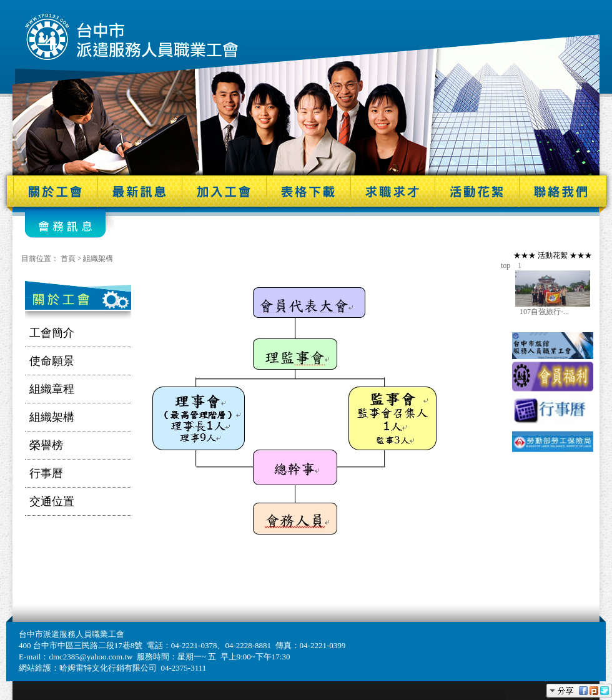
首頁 (68, 259)
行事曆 (44, 473)
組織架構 (50, 417)
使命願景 (50, 361)
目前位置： (40, 259)
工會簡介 (50, 333)
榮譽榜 (44, 445)
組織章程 (50, 389)
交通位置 (50, 501)
